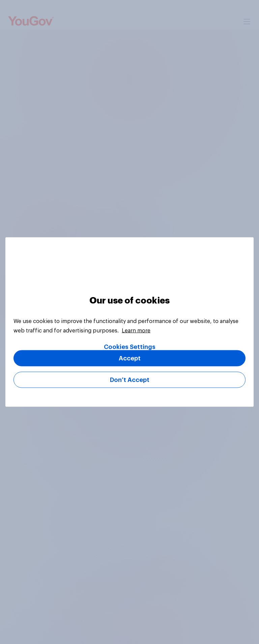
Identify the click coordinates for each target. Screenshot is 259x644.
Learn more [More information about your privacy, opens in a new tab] (136, 331)
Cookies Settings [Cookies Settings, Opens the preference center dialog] (130, 347)
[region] (129, 322)
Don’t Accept (130, 380)
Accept (130, 358)
